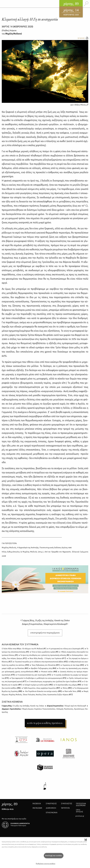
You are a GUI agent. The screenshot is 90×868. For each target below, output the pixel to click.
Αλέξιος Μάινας (81, 105)
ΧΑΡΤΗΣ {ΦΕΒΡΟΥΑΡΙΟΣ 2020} (17, 27)
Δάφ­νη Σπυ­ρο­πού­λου (66, 706)
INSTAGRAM (37, 808)
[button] (86, 840)
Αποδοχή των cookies (54, 856)
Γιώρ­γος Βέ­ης (23, 706)
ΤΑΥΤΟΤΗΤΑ (65, 808)
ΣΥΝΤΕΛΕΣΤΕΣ (67, 804)
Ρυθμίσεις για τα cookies (46, 864)
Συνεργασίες (51, 804)
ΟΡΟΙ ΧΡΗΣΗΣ (80, 811)
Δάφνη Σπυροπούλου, (45, 624)
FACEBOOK (37, 804)
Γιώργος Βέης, (45, 620)
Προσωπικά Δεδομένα (81, 805)
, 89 (10, 804)
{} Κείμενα (9, 31)
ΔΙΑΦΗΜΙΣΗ (51, 808)
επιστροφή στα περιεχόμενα (45, 633)
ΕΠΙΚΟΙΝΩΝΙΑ (52, 813)
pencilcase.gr (80, 816)
